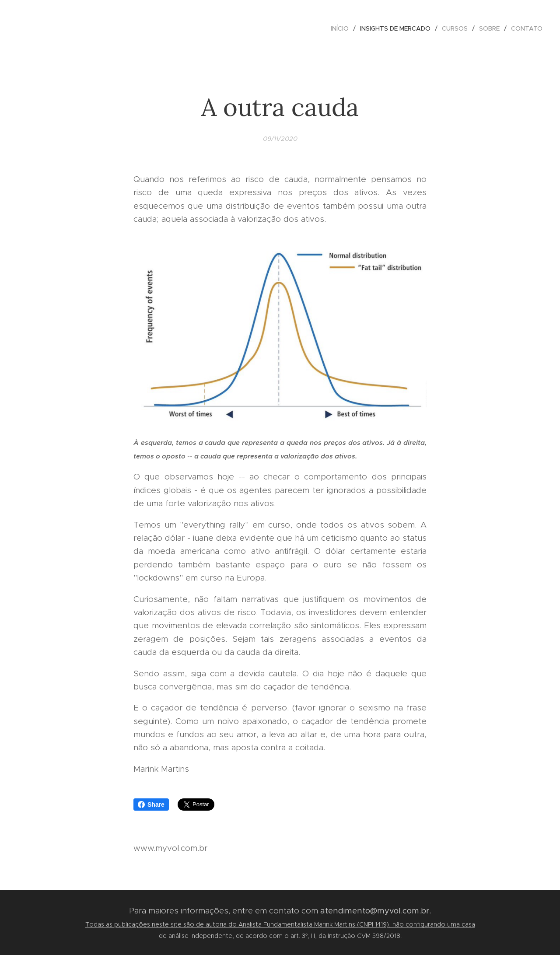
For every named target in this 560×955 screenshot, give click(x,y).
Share (151, 805)
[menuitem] (342, 28)
